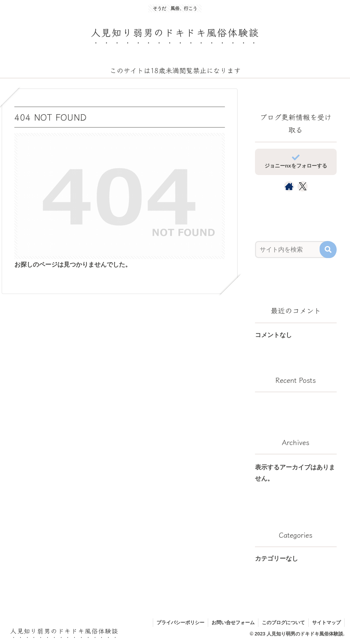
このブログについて (283, 622)
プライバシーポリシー (180, 622)
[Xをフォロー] (303, 186)
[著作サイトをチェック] (289, 186)
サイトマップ (326, 622)
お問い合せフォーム (233, 622)
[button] (328, 250)
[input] (292, 250)
